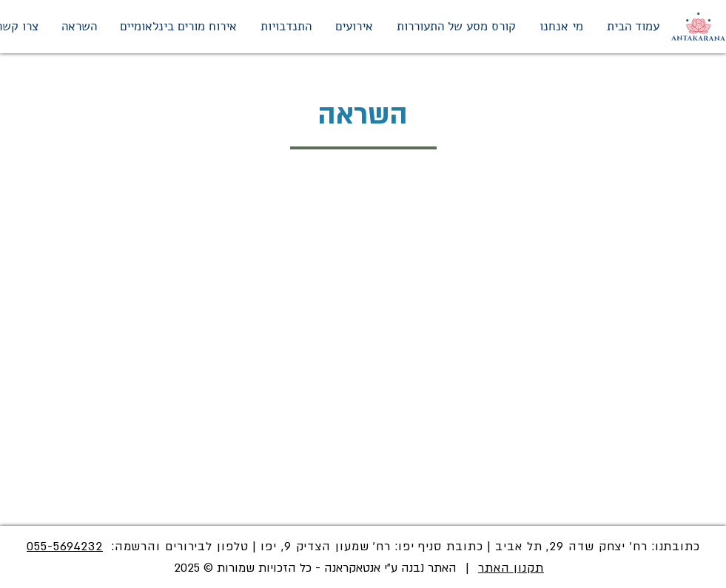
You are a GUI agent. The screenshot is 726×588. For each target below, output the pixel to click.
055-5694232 (65, 547)
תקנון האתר (511, 568)
